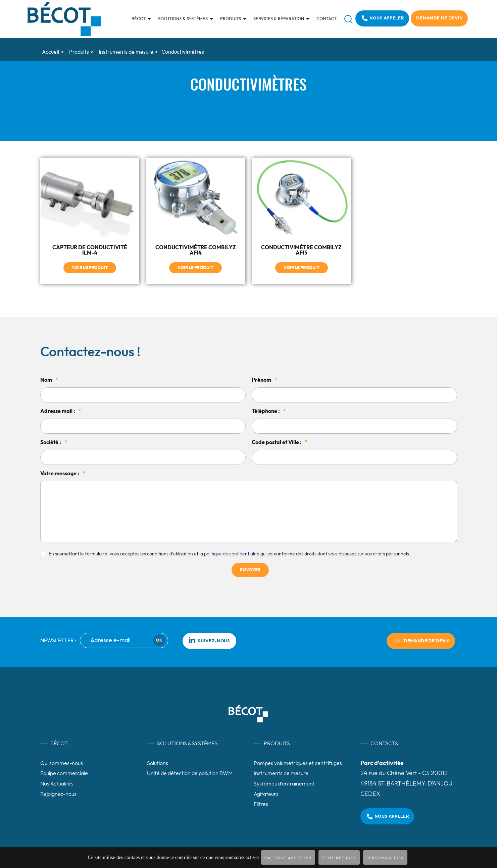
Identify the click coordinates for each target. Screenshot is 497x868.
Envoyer (250, 570)
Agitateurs (266, 794)
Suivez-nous (209, 640)
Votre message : (63, 473)
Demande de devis (439, 18)
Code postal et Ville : (280, 442)
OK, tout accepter (288, 858)
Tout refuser (339, 858)
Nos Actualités (57, 784)
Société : (54, 442)
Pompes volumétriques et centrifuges (298, 763)
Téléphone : (269, 411)
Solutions (158, 763)
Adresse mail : (61, 411)
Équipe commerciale (64, 773)
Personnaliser (385, 858)
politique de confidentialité (232, 554)
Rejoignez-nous (58, 794)
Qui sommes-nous (62, 763)
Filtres (261, 804)
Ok (159, 640)
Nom (49, 380)
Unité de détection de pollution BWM (190, 773)
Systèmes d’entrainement (284, 784)
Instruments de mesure (281, 773)
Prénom (264, 380)
